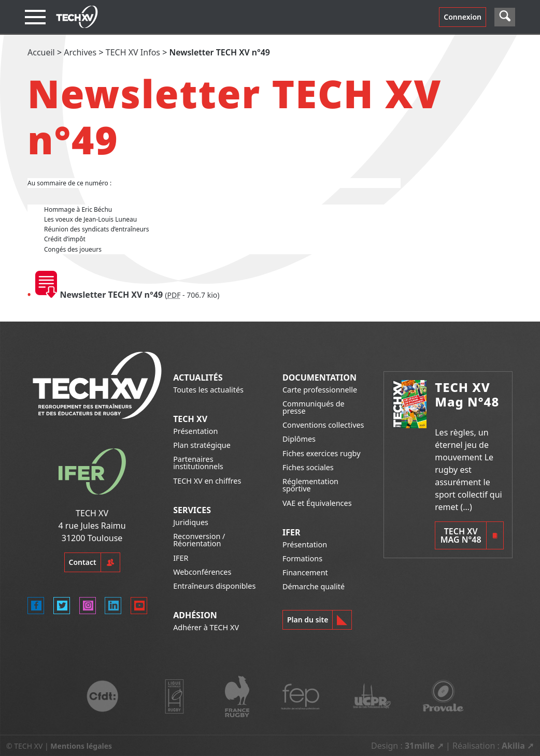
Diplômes (299, 439)
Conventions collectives (323, 425)
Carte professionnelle (320, 390)
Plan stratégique (202, 445)
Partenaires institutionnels (198, 463)
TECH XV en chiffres (207, 481)
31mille (420, 746)
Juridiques (191, 522)
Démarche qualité (314, 586)
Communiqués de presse (314, 407)
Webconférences (202, 572)
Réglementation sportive (310, 485)
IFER (181, 558)
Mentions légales (81, 746)
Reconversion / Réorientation (199, 540)
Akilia (513, 746)
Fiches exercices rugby (322, 453)
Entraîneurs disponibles (214, 586)
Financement (305, 572)
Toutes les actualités (208, 390)
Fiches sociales (308, 467)
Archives (80, 52)
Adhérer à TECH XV (206, 627)
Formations (302, 558)
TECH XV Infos (133, 52)
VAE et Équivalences (317, 503)
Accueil (41, 52)
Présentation (195, 431)
